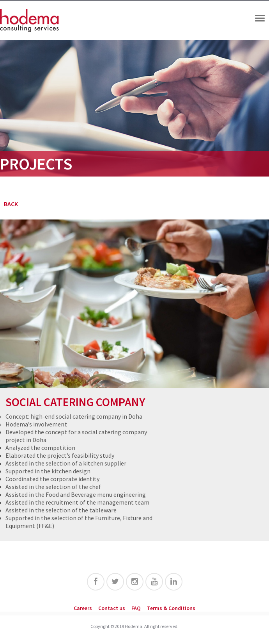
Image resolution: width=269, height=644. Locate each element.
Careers (83, 608)
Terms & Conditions (171, 608)
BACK (11, 204)
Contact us (112, 608)
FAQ (136, 608)
